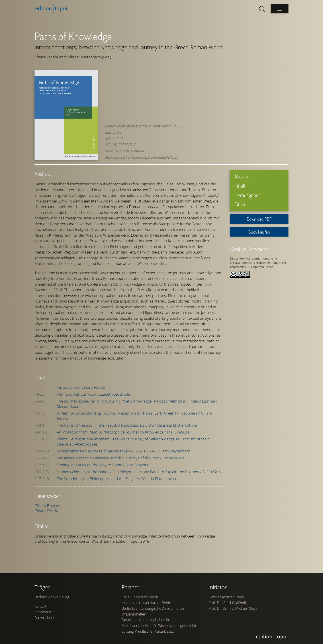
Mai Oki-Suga (178, 432)
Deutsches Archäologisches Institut (149, 620)
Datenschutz (44, 618)
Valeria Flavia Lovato (160, 478)
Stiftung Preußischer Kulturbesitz (148, 631)
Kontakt (40, 606)
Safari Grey (212, 471)
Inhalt (240, 186)
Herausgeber (247, 195)
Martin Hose (67, 406)
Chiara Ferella (93, 387)
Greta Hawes (173, 458)
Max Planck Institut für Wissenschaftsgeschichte (159, 626)
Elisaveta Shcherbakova (177, 425)
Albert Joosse (86, 444)
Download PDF (259, 219)
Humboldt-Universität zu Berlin (146, 603)
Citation (242, 204)
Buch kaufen (259, 232)
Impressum (43, 612)
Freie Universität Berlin (140, 597)
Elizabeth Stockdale (114, 394)
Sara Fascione (137, 465)
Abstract (243, 176)
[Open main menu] (280, 9)
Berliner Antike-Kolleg (52, 597)
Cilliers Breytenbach (173, 451)
